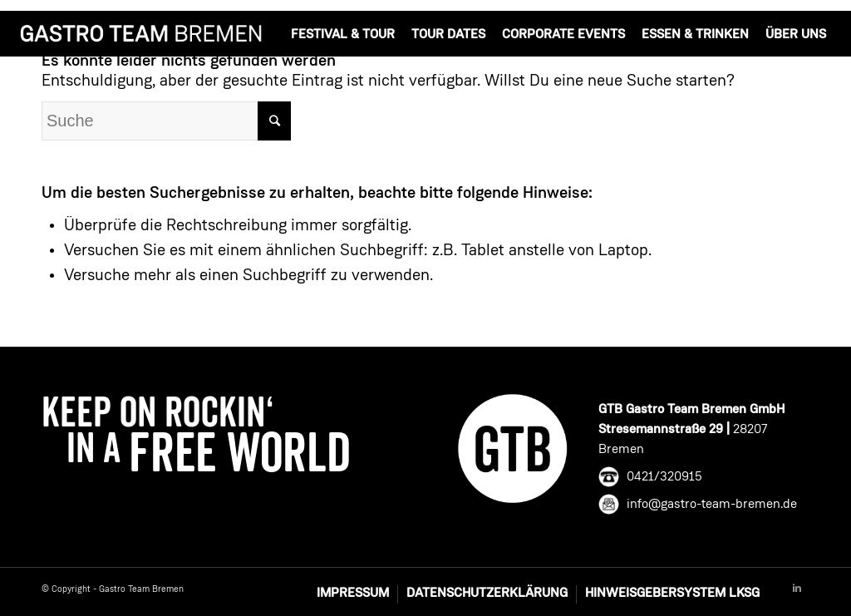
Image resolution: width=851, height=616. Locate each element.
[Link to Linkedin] (797, 589)
